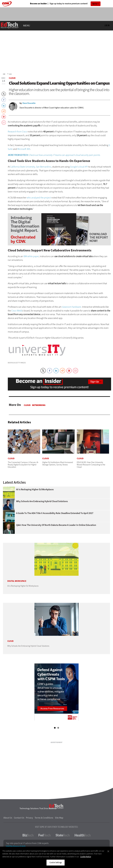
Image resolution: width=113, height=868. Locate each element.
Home (4, 74)
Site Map (59, 818)
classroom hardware (71, 307)
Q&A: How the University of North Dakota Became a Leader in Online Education (56, 525)
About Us (8, 818)
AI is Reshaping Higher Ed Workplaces (35, 489)
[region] (56, 857)
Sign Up (95, 4)
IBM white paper (31, 256)
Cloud (10, 74)
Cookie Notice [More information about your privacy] (86, 857)
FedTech (45, 835)
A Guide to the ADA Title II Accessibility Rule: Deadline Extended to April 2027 (55, 513)
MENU (27, 26)
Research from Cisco (17, 132)
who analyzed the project (39, 198)
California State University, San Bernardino (31, 167)
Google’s (74, 167)
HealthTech (83, 835)
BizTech (28, 835)
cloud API (83, 167)
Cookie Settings (56, 863)
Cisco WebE (17, 311)
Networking (39, 405)
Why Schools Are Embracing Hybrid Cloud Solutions (42, 501)
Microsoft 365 (24, 149)
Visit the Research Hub (16, 846)
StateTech (63, 835)
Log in (107, 25)
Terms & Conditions (44, 818)
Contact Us (19, 818)
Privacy (29, 818)
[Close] (108, 851)
